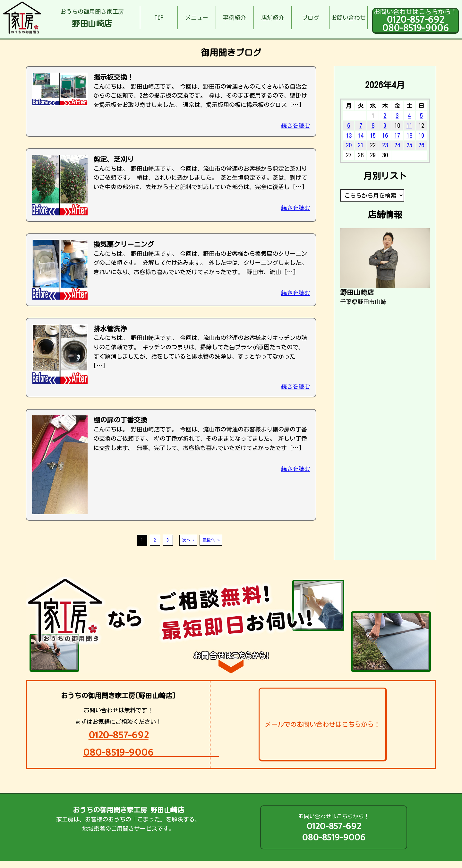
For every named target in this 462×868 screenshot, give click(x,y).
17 (397, 135)
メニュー (197, 18)
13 (349, 135)
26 (421, 145)
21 (361, 145)
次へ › (188, 540)
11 (409, 126)
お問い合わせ (348, 18)
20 (349, 145)
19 (421, 135)
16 (385, 135)
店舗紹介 (273, 18)
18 (409, 135)
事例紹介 (235, 18)
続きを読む (295, 126)
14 (361, 135)
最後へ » (211, 540)
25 (409, 145)
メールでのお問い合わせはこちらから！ (322, 724)
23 (385, 145)
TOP (159, 18)
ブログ (311, 18)
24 (397, 145)
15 (373, 135)
